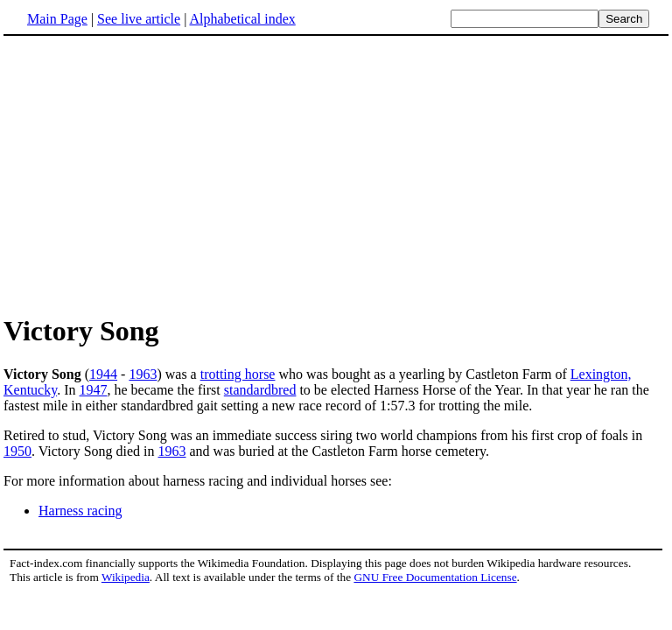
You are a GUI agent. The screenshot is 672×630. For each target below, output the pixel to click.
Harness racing (80, 511)
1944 (103, 374)
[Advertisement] (336, 174)
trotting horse (238, 374)
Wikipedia (126, 577)
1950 (17, 451)
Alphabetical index (242, 19)
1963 (143, 374)
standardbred (260, 390)
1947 (94, 390)
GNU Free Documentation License (435, 577)
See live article (139, 19)
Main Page (57, 19)
